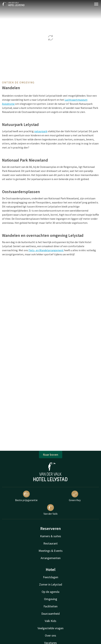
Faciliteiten (50, 606)
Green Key (75, 496)
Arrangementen (51, 558)
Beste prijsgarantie (26, 496)
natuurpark (41, 131)
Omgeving (51, 599)
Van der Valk (50, 510)
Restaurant (50, 543)
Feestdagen (51, 577)
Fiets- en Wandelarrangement (46, 250)
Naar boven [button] (51, 455)
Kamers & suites (51, 536)
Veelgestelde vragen (50, 628)
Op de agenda (50, 592)
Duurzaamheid (50, 614)
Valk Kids (50, 621)
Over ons (50, 635)
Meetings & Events (51, 551)
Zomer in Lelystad (51, 584)
